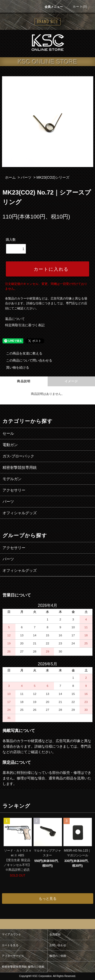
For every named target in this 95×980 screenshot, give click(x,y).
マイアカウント (12, 934)
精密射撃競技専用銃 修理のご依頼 (23, 967)
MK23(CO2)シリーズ (53, 177)
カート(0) (77, 7)
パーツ (26, 177)
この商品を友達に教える (21, 353)
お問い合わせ (58, 945)
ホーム (10, 177)
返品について (15, 319)
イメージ (71, 381)
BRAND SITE (48, 21)
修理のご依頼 (58, 956)
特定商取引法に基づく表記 (25, 325)
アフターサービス (13, 956)
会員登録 (55, 934)
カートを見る (10, 945)
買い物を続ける (15, 367)
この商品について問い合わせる (26, 360)
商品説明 (24, 381)
